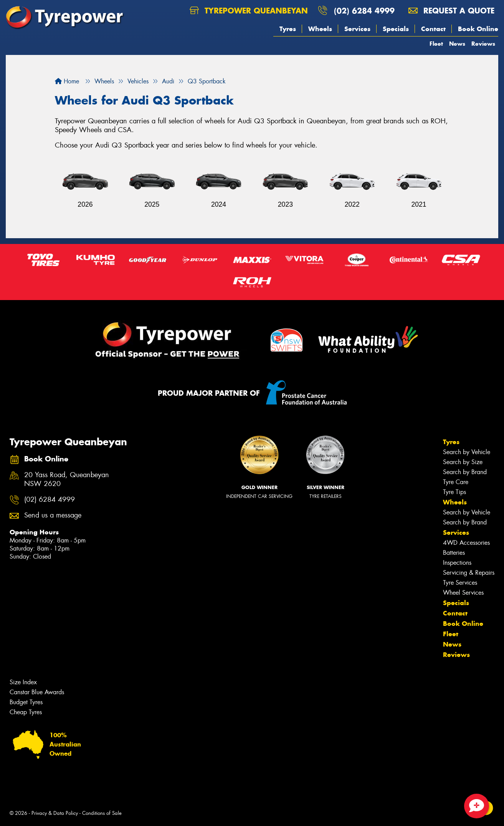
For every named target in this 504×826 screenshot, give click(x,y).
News (457, 44)
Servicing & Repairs (469, 573)
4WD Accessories (466, 543)
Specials (396, 29)
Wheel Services (463, 593)
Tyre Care (456, 482)
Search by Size (463, 462)
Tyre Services (460, 583)
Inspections (457, 563)
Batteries (454, 553)
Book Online (478, 29)
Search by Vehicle (467, 452)
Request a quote (451, 11)
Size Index (23, 682)
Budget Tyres (26, 702)
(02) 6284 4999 (364, 11)
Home (67, 81)
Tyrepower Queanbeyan (249, 11)
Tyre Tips (454, 492)
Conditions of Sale (102, 813)
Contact (433, 29)
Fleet (436, 44)
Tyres (288, 29)
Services (357, 29)
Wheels (320, 29)
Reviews (483, 44)
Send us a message (53, 515)
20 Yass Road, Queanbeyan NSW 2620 (67, 479)
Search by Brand (465, 472)
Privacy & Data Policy (55, 813)
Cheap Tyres (26, 712)
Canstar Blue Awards (37, 692)
